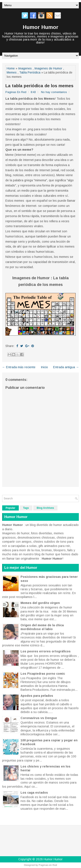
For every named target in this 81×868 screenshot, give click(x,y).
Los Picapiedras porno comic (43, 674)
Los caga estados (34, 793)
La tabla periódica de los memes (39, 86)
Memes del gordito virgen (40, 603)
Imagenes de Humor (48, 68)
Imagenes (25, 68)
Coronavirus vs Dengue (39, 718)
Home (11, 68)
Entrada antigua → (66, 367)
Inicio (44, 367)
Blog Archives (45, 508)
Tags (26, 508)
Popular (10, 508)
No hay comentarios (54, 92)
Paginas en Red (48, 865)
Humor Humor (40, 27)
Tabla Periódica (30, 72)
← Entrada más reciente (19, 367)
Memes (12, 72)
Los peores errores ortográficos (46, 651)
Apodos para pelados (37, 696)
